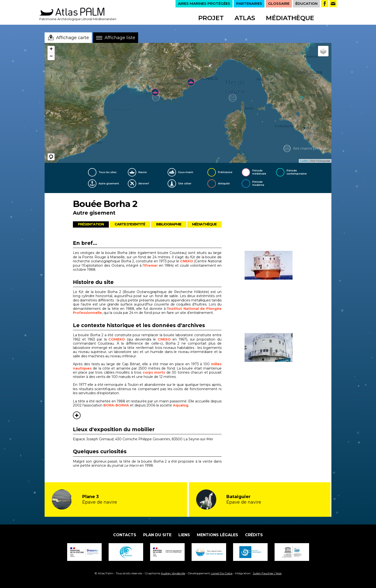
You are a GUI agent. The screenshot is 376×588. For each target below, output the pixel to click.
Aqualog (181, 405)
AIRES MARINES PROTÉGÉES (204, 3)
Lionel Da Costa (222, 573)
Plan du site (157, 535)
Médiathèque (290, 18)
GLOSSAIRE (279, 3)
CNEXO (187, 261)
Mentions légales (217, 535)
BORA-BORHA (116, 405)
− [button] (51, 57)
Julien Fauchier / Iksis (267, 573)
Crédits (254, 535)
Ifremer (151, 265)
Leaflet (304, 161)
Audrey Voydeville (173, 573)
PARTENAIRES (249, 3)
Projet (211, 18)
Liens (184, 535)
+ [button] (51, 49)
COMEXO (118, 339)
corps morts (154, 372)
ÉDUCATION (306, 3)
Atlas (245, 18)
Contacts (125, 535)
